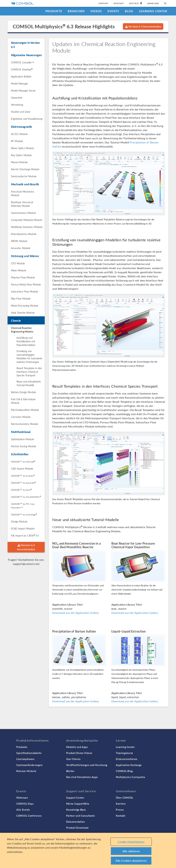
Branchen (76, 11)
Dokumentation (76, 822)
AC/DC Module (19, 134)
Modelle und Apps (77, 747)
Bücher (70, 771)
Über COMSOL (125, 798)
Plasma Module (19, 162)
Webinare (22, 798)
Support (104, 3)
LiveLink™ (23, 461)
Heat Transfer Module (23, 313)
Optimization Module (22, 439)
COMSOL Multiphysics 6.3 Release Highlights (64, 26)
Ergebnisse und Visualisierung (27, 119)
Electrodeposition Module (25, 410)
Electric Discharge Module (25, 169)
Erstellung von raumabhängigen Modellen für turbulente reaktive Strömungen (29, 356)
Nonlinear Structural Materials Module (22, 204)
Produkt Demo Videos (79, 753)
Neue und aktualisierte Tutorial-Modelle (29, 383)
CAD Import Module (22, 469)
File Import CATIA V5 (25, 536)
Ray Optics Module (21, 155)
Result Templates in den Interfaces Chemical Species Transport (29, 372)
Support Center (75, 798)
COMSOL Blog (124, 771)
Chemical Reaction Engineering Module (22, 330)
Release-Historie (26, 771)
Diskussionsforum (126, 759)
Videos (96, 11)
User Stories (73, 759)
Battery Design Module (23, 392)
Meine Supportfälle (78, 804)
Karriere (121, 804)
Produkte (54, 11)
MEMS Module (19, 241)
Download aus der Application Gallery (76, 613)
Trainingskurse (125, 753)
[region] (88, 850)
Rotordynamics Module (24, 234)
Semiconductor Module (24, 176)
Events (113, 11)
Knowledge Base (76, 810)
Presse (120, 810)
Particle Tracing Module (24, 446)
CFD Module (18, 263)
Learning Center (153, 11)
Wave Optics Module (22, 148)
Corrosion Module (21, 417)
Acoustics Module (21, 248)
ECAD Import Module (23, 528)
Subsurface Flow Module (24, 291)
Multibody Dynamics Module (27, 227)
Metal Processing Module (25, 306)
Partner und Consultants (81, 816)
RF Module (17, 141)
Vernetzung (17, 105)
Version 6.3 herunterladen (143, 26)
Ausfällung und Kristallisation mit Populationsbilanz (26, 341)
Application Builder (21, 76)
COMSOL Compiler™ (23, 62)
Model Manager (20, 83)
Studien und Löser (21, 112)
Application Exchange (129, 765)
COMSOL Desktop (22, 69)
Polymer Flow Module (23, 277)
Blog (129, 11)
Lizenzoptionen (25, 759)
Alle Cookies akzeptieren (131, 861)
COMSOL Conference (29, 816)
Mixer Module (19, 270)
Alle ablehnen (131, 851)
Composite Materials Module (27, 220)
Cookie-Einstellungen (131, 842)
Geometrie (17, 98)
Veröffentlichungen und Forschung (87, 765)
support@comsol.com (26, 564)
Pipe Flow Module (21, 298)
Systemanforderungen (29, 765)
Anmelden (153, 3)
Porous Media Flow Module (26, 284)
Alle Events (23, 810)
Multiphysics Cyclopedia (130, 777)
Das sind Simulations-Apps (82, 777)
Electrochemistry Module (24, 424)
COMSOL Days (25, 804)
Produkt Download (77, 828)
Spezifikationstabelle (29, 753)
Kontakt (119, 3)
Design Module (19, 521)
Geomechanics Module (23, 213)
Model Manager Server (23, 91)
